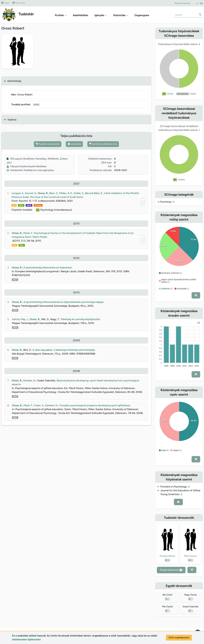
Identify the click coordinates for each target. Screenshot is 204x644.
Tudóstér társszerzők (48, 144)
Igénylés (101, 15)
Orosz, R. (43, 193)
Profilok (61, 15)
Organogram (142, 15)
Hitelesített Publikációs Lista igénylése (30, 170)
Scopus (38, 205)
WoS (29, 205)
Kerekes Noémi (167, 556)
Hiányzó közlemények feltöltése (27, 166)
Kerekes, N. (30, 380)
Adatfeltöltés (80, 15)
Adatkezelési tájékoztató (26, 639)
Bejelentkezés (182, 3)
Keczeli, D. (31, 193)
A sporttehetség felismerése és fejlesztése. (48, 268)
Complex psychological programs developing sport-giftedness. (95, 405)
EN (197, 3)
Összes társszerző (171, 570)
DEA (21, 205)
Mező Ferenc (191, 556)
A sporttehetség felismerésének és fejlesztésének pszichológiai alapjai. (64, 302)
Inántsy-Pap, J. (20, 319)
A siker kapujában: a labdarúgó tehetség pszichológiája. (64, 350)
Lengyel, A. (18, 193)
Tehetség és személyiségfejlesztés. (81, 319)
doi (14, 205)
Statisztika (121, 15)
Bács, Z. (54, 193)
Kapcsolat (19, 3)
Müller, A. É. (66, 193)
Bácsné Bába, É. (94, 193)
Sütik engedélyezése (179, 638)
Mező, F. (28, 233)
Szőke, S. (79, 193)
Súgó (5, 3)
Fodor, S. (39, 405)
